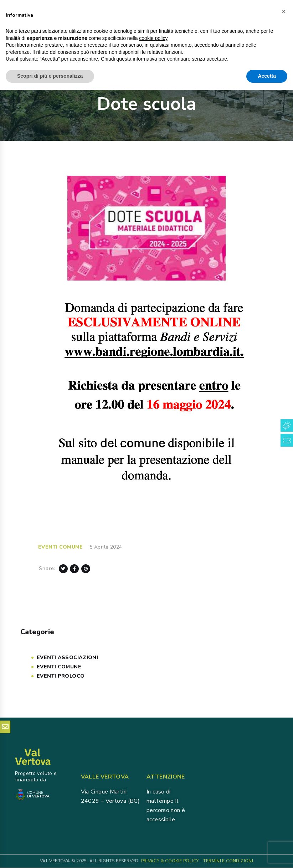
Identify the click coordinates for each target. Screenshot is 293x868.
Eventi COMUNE (60, 547)
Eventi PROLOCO (61, 676)
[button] (284, 790)
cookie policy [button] (153, 816)
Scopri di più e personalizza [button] (50, 854)
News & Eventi (148, 85)
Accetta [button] (267, 854)
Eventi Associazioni (67, 658)
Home (118, 86)
